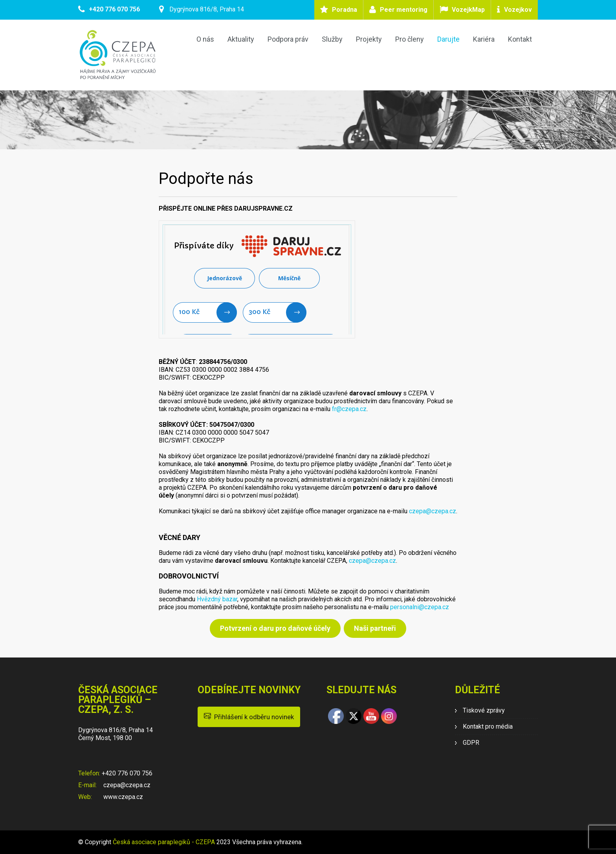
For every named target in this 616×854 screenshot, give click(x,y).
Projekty (369, 39)
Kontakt (520, 39)
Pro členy (410, 39)
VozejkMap (468, 10)
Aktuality (241, 39)
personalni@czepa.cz (420, 607)
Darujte (448, 39)
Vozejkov (518, 10)
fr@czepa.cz (349, 409)
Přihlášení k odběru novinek (249, 716)
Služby (332, 39)
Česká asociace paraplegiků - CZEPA (164, 842)
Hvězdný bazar (217, 599)
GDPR (471, 743)
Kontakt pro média (488, 726)
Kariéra (484, 39)
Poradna (345, 10)
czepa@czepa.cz (433, 511)
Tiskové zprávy (484, 710)
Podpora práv (288, 39)
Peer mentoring (404, 10)
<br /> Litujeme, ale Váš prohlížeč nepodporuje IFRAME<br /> (257, 279)
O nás (205, 39)
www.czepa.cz (122, 797)
